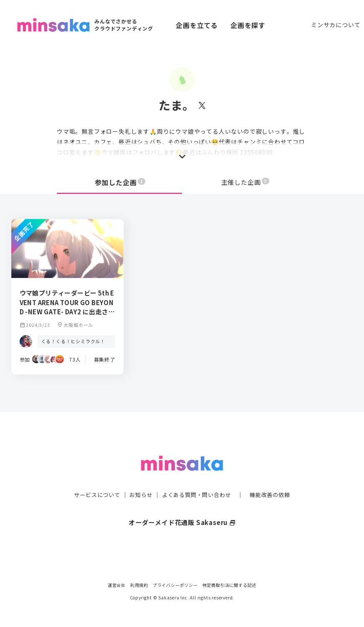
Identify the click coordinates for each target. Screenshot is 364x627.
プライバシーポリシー (175, 585)
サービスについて (92, 478)
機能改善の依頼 (275, 478)
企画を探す (248, 25)
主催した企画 (245, 182)
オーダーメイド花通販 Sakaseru (182, 505)
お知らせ (139, 478)
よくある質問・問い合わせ (197, 478)
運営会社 (117, 585)
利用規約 (139, 585)
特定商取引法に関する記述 (230, 585)
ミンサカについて (336, 25)
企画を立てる (197, 25)
